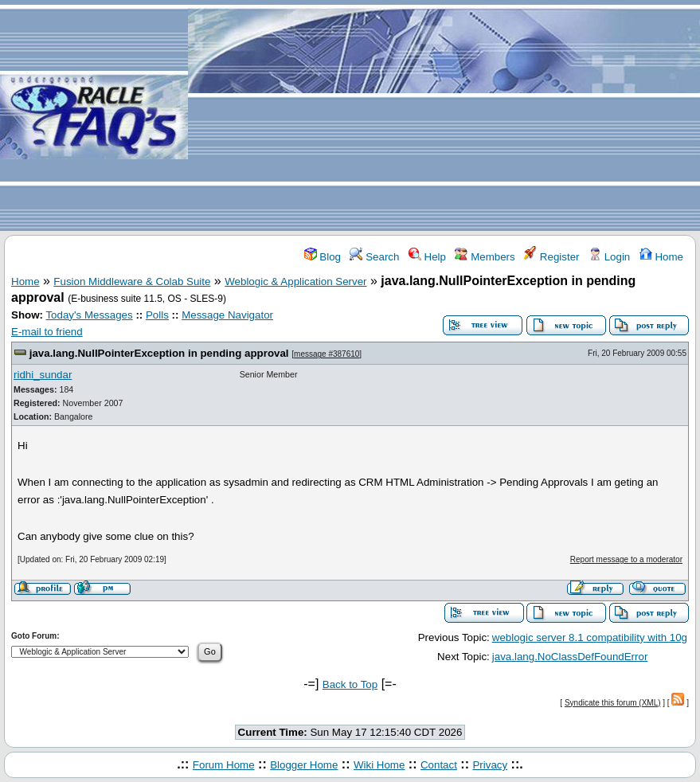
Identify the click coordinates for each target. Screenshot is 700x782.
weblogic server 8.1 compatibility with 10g (590, 637)
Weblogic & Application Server (295, 282)
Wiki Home (379, 765)
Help (427, 257)
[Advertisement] (444, 116)
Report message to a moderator (626, 559)
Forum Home (224, 765)
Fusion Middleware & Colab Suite (132, 282)
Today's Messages (89, 315)
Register (551, 257)
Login (609, 257)
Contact (439, 765)
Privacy (490, 765)
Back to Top (350, 684)
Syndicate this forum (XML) (613, 703)
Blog (323, 257)
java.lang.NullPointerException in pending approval (159, 353)
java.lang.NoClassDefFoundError (570, 657)
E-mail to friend (47, 332)
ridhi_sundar (43, 375)
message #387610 (327, 354)
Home (661, 257)
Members (485, 257)
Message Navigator (227, 315)
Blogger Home (304, 765)
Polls (157, 315)
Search (374, 257)
